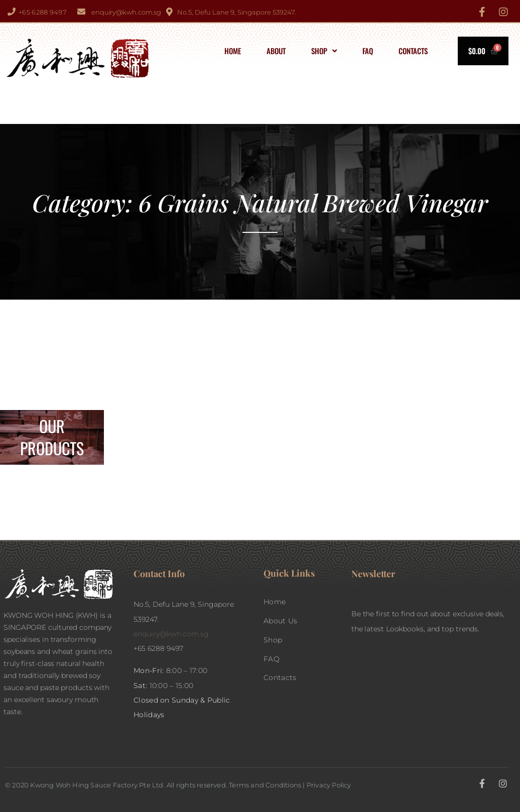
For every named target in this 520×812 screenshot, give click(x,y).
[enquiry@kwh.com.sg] (81, 12)
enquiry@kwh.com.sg (126, 12)
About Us (280, 621)
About (276, 51)
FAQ (368, 51)
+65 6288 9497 (43, 12)
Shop (324, 51)
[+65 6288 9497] (12, 12)
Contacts (413, 51)
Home (233, 51)
